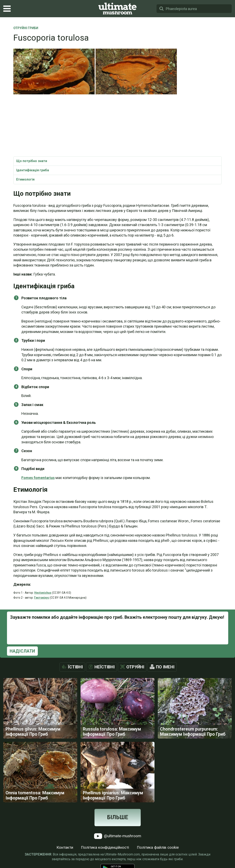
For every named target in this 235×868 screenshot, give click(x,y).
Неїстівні (105, 667)
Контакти (65, 847)
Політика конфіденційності (105, 847)
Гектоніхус (42, 598)
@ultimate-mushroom (118, 836)
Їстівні (75, 667)
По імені (165, 667)
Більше (118, 817)
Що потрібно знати (32, 161)
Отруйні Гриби (26, 28)
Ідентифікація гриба (33, 170)
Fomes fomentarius (38, 478)
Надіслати (22, 651)
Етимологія (25, 179)
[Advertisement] (117, 126)
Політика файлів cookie (158, 847)
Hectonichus (43, 593)
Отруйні (135, 667)
